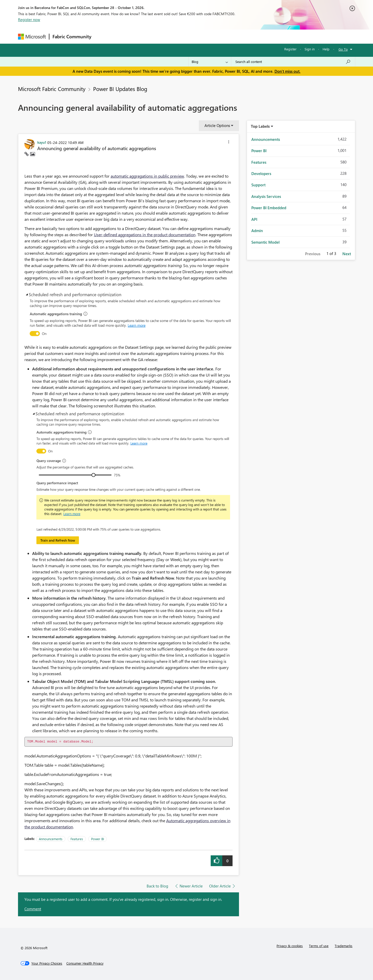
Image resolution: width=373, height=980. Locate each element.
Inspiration (126, 36)
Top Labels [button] (260, 126)
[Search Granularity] (210, 62)
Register (290, 49)
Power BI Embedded (269, 208)
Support (234, 36)
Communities (170, 36)
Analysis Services (266, 196)
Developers (261, 173)
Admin (257, 231)
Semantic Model (265, 242)
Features (77, 839)
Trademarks (344, 946)
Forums (103, 36)
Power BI (97, 839)
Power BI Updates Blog (120, 89)
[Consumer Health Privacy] (85, 963)
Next (347, 254)
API (254, 219)
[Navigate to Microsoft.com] (32, 37)
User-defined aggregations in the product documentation (145, 235)
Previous (313, 254)
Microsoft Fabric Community (52, 89)
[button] (229, 143)
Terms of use (319, 946)
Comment (33, 909)
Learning (212, 36)
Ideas (147, 36)
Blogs (193, 36)
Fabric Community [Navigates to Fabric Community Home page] (72, 36)
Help (326, 49)
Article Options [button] (217, 125)
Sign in (310, 49)
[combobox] (293, 62)
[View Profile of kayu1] (42, 142)
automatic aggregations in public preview (147, 176)
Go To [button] (343, 49)
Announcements (51, 839)
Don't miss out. (287, 71)
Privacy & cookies (290, 946)
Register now (29, 20)
